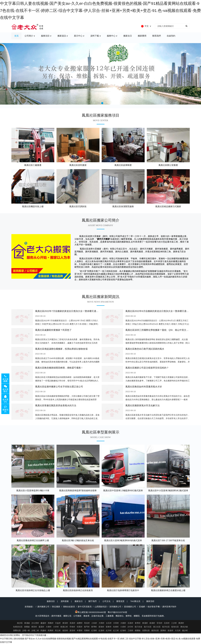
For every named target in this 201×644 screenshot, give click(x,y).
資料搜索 (65, 601)
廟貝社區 (155, 630)
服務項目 (51, 601)
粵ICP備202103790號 (117, 612)
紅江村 (116, 630)
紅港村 (102, 630)
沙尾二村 (35, 630)
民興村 (51, 630)
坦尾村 (80, 627)
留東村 (109, 627)
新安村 (72, 630)
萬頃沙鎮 (184, 627)
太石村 (109, 623)
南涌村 (152, 623)
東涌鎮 (27, 623)
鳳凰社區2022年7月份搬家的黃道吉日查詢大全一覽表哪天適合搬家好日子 (73, 311)
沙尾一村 (26, 630)
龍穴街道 (138, 627)
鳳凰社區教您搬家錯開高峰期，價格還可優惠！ (59, 368)
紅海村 (123, 630)
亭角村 (72, 627)
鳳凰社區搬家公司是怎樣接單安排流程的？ (147, 368)
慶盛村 (43, 623)
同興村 (87, 630)
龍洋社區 (166, 627)
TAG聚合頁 (135, 601)
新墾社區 (17, 630)
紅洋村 (109, 630)
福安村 (65, 630)
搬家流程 (150, 601)
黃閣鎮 (27, 627)
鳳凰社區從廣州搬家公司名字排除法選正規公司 (59, 387)
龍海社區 (175, 627)
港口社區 (157, 627)
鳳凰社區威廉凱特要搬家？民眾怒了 (53, 330)
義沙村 (185, 630)
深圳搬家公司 (115, 607)
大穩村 (123, 623)
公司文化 (106, 601)
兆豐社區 (146, 630)
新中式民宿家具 (85, 607)
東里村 (34, 627)
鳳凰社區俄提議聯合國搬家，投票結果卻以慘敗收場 (61, 349)
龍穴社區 (148, 627)
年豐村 (80, 630)
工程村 (130, 630)
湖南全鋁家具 (69, 607)
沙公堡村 (35, 623)
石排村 (167, 623)
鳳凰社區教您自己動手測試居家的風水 (145, 349)
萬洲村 (181, 623)
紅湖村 (94, 630)
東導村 (138, 623)
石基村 (130, 623)
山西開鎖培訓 (101, 607)
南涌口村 (64, 627)
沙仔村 (130, 627)
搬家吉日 (79, 601)
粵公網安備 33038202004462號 (90, 612)
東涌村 (145, 623)
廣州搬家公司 (43, 607)
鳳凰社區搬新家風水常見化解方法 (143, 406)
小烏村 (94, 623)
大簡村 (102, 623)
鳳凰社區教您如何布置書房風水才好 (144, 387)
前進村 (170, 630)
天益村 (58, 623)
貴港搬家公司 (130, 607)
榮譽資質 (120, 601)
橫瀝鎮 (138, 630)
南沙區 (20, 623)
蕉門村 (87, 627)
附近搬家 (56, 607)
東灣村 (94, 627)
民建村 (43, 630)
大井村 (56, 627)
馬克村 (87, 623)
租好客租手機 (154, 607)
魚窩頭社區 (18, 627)
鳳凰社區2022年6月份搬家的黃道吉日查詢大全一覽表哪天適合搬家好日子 (163, 311)
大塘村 (49, 627)
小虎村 (123, 627)
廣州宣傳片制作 (169, 607)
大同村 (116, 623)
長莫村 (72, 623)
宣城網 (142, 607)
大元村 (178, 630)
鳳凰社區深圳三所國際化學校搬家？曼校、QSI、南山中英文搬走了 (159, 330)
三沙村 (174, 623)
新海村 (101, 627)
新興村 (163, 630)
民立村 (58, 630)
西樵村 (51, 623)
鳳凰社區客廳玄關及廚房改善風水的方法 (56, 406)
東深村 (65, 623)
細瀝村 (80, 623)
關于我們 (93, 601)
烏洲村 (116, 627)
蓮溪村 (41, 627)
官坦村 (159, 623)
